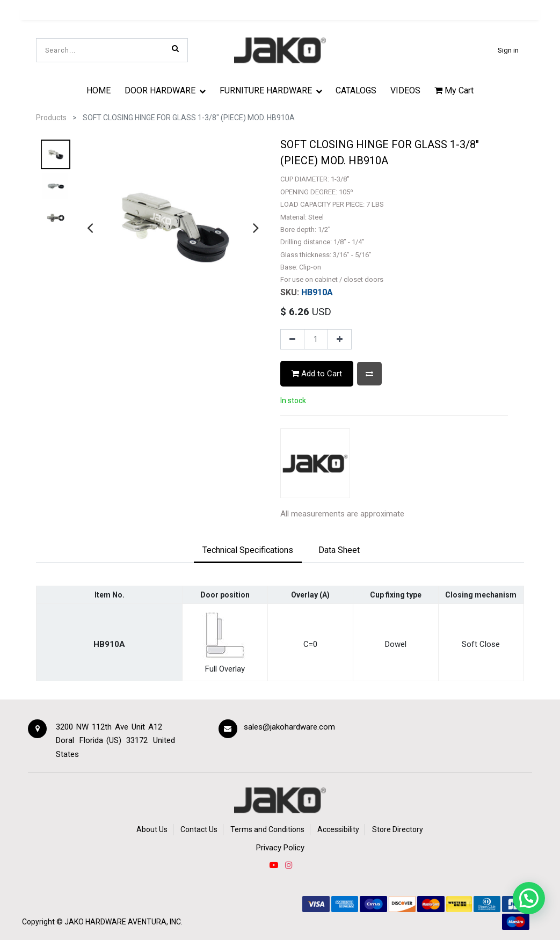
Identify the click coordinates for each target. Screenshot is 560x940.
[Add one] (340, 339)
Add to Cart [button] (317, 374)
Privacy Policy (280, 848)
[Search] (175, 48)
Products (51, 118)
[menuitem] (99, 90)
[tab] (248, 551)
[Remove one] (292, 339)
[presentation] (90, 228)
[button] (369, 373)
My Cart (454, 90)
